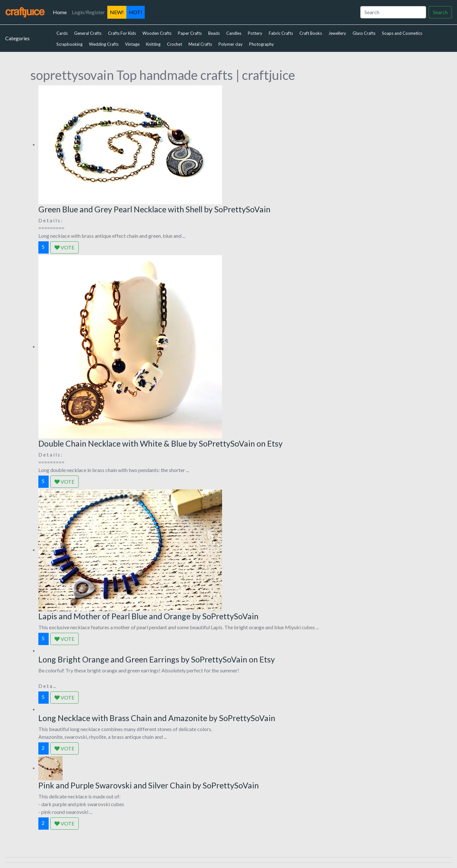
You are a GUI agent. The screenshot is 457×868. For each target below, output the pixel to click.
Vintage (132, 44)
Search (440, 12)
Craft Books (311, 33)
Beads (214, 33)
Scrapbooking (69, 44)
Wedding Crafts (104, 44)
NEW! (117, 12)
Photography (262, 44)
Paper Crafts (190, 33)
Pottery (255, 33)
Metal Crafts (200, 44)
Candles (234, 33)
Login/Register (88, 12)
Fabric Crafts (281, 33)
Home (61, 12)
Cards (62, 33)
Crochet (175, 44)
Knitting (153, 44)
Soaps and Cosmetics (402, 33)
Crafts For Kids (122, 33)
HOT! (136, 12)
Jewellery (337, 33)
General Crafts (88, 33)
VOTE (64, 247)
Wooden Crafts (157, 33)
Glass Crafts (364, 33)
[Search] (393, 12)
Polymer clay (231, 44)
